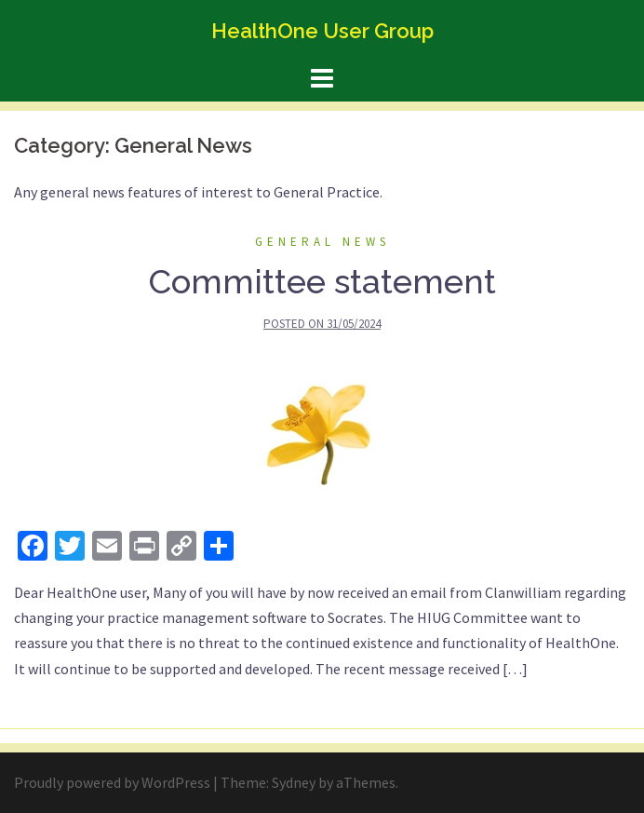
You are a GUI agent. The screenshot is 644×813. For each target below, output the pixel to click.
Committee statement (322, 281)
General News (322, 242)
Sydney (294, 782)
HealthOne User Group (322, 31)
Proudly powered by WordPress (112, 782)
